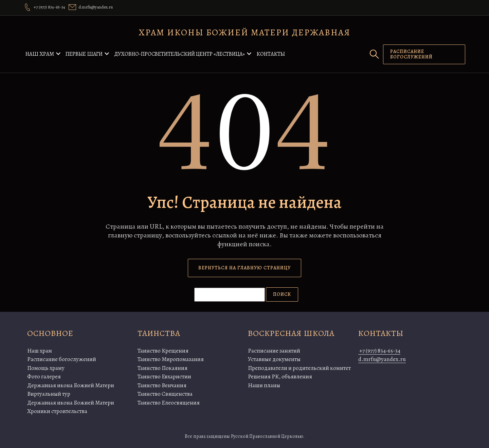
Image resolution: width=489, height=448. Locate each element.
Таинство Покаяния (162, 368)
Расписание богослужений (62, 359)
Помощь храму (46, 368)
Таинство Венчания (162, 385)
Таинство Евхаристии (164, 377)
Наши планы (264, 385)
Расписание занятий (274, 351)
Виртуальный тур (49, 394)
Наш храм (40, 54)
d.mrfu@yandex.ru (382, 359)
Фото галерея (44, 377)
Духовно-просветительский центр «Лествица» (179, 54)
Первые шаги (84, 54)
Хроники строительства (57, 411)
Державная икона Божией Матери (71, 385)
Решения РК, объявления (280, 377)
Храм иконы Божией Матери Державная (245, 32)
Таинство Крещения (163, 351)
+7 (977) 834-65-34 (379, 351)
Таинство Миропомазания (171, 359)
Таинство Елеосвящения (169, 403)
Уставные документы (274, 359)
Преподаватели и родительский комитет (299, 368)
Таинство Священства (165, 394)
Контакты (271, 54)
